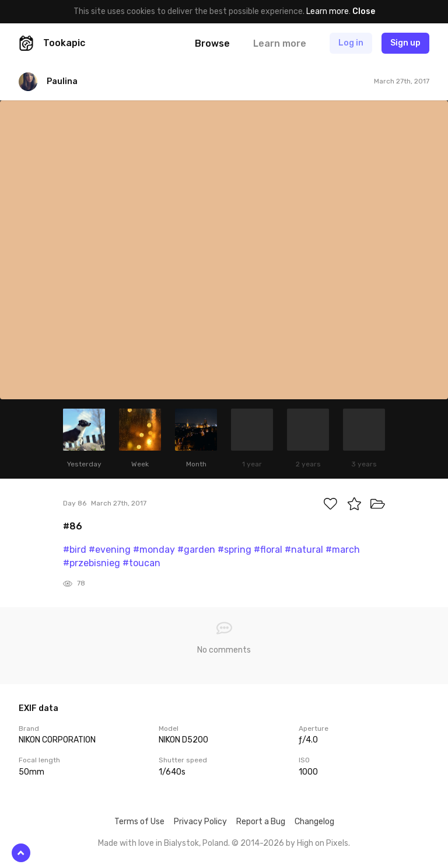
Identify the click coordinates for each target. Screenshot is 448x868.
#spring (235, 550)
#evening (110, 550)
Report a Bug (261, 822)
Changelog (314, 822)
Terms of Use (139, 822)
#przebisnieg (92, 563)
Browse (212, 43)
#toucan (141, 563)
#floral (268, 550)
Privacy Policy (200, 822)
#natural (304, 550)
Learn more (328, 11)
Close (364, 11)
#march (343, 550)
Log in (351, 43)
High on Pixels (323, 843)
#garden (196, 550)
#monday (154, 550)
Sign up (405, 43)
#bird (75, 550)
